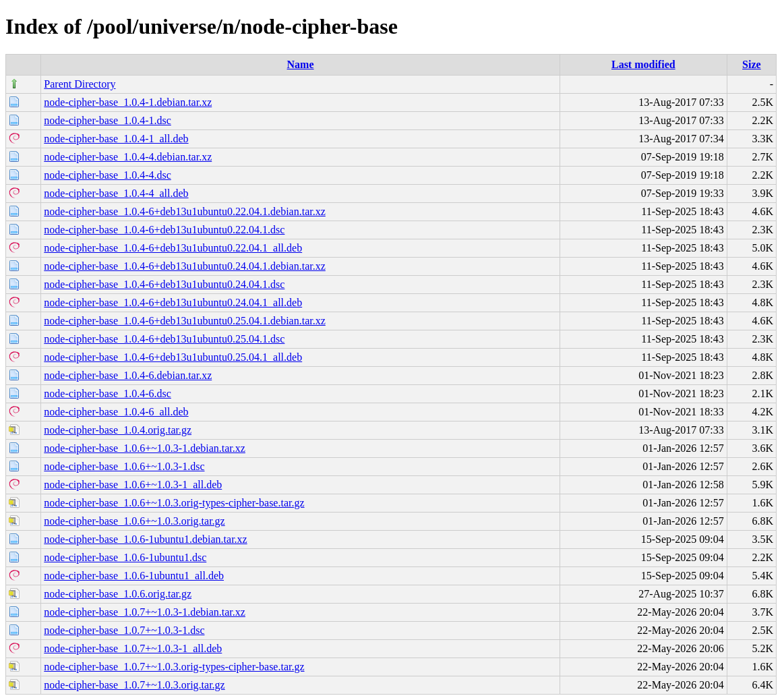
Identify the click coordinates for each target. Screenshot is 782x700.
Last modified (643, 64)
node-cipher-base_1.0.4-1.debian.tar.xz (128, 102)
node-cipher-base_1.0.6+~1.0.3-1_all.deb (133, 485)
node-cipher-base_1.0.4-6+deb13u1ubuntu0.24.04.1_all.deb (173, 302)
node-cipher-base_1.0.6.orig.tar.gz (118, 594)
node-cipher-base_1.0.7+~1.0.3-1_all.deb (133, 648)
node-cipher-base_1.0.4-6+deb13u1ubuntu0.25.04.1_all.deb (173, 357)
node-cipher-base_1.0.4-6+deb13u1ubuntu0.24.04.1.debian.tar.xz (184, 266)
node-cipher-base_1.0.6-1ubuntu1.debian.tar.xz (145, 539)
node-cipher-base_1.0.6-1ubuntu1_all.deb (134, 576)
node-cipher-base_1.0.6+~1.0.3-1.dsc (124, 466)
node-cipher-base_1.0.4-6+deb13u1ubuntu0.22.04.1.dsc (164, 230)
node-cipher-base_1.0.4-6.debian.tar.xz (128, 375)
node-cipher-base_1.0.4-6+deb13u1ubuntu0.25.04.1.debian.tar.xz (184, 321)
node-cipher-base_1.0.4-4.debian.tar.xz (128, 157)
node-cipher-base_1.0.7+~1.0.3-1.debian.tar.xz (145, 612)
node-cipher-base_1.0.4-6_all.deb (116, 412)
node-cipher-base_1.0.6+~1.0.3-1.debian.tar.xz (145, 448)
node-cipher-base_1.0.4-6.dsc (108, 393)
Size (752, 64)
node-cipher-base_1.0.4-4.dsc (108, 175)
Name (301, 64)
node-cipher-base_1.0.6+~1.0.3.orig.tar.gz (134, 521)
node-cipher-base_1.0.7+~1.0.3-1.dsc (124, 630)
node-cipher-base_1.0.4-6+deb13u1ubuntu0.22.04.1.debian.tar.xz (184, 211)
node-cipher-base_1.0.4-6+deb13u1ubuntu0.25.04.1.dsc (164, 339)
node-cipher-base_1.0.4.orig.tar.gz (118, 430)
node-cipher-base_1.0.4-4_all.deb (116, 193)
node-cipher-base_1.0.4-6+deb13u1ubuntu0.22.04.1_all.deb (173, 248)
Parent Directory (80, 84)
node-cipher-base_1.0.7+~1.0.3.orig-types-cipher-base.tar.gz (174, 667)
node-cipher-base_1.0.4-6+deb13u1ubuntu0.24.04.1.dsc (164, 284)
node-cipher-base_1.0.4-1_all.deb (116, 139)
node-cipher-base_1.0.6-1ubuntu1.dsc (125, 557)
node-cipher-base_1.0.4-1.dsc (108, 120)
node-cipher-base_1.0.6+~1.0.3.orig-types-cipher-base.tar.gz (174, 503)
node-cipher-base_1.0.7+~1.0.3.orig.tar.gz (134, 685)
